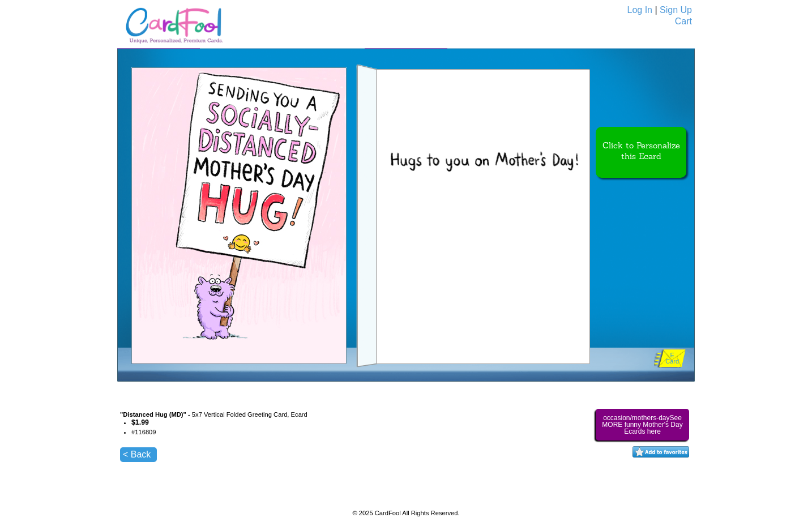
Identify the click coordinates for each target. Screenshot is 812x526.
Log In (640, 10)
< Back (137, 454)
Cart (683, 21)
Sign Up (676, 10)
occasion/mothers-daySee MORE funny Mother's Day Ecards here (642, 425)
